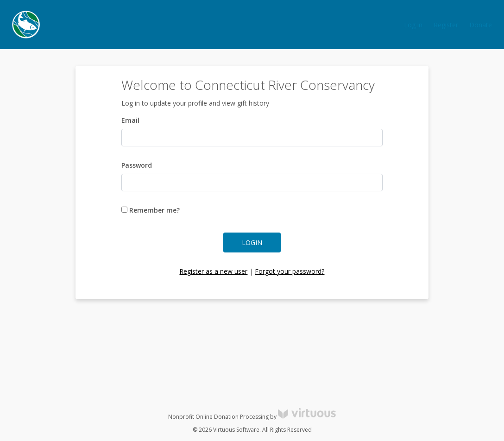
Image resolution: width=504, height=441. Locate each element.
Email (130, 120)
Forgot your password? (290, 271)
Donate (481, 25)
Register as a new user (213, 271)
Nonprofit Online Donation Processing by (252, 417)
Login (252, 243)
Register (446, 25)
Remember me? (151, 210)
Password (137, 165)
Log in (413, 25)
